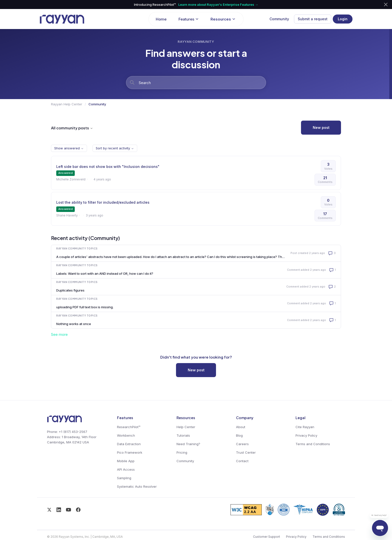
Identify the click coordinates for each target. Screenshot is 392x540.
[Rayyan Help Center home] (91, 19)
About (241, 427)
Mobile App (126, 461)
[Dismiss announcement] (386, 5)
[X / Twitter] (49, 510)
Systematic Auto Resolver (137, 486)
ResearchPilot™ (129, 427)
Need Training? (188, 444)
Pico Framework (130, 452)
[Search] (196, 83)
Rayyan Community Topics (77, 248)
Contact (242, 461)
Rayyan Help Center (67, 104)
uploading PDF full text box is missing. (85, 307)
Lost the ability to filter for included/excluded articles (103, 202)
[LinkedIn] (59, 510)
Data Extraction (129, 444)
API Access (126, 469)
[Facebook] (78, 510)
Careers (242, 444)
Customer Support (266, 537)
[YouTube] (68, 510)
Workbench (126, 435)
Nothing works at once (74, 324)
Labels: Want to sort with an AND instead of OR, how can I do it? (105, 274)
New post (321, 127)
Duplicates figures (70, 290)
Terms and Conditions (313, 444)
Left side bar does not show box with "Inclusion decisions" (108, 167)
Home (161, 19)
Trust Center (246, 452)
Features (188, 19)
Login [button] (343, 19)
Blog (239, 435)
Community (279, 19)
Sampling (124, 478)
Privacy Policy (306, 435)
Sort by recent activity (115, 148)
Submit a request (313, 19)
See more (59, 334)
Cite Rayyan (305, 427)
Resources (223, 19)
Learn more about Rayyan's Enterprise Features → (218, 5)
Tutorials (183, 435)
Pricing (182, 452)
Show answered (69, 148)
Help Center (186, 427)
